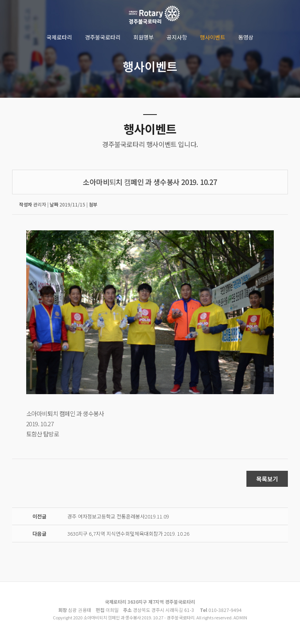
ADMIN (240, 617)
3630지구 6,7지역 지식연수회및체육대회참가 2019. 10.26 (128, 534)
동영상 (246, 37)
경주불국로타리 (103, 37)
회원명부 (144, 37)
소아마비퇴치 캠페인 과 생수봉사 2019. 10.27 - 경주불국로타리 (154, 16)
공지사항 (177, 37)
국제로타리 (59, 37)
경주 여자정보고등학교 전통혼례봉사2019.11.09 (118, 516)
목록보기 (267, 479)
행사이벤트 (213, 37)
